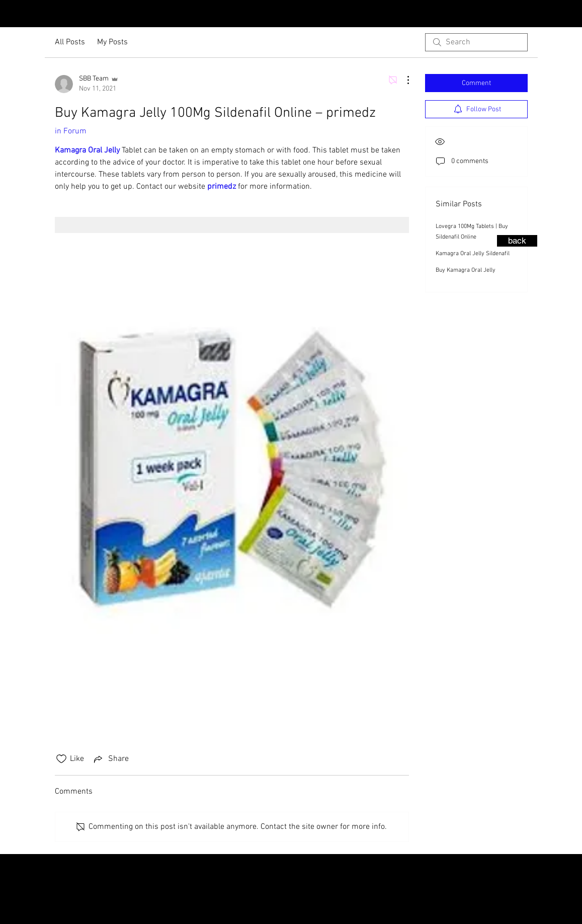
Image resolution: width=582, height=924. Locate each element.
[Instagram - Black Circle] (556, 15)
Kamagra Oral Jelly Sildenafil (473, 254)
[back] (517, 241)
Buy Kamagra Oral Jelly (466, 270)
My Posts (112, 42)
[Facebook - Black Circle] (572, 15)
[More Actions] (403, 80)
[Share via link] (110, 759)
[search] (476, 42)
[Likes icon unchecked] (61, 759)
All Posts (70, 42)
